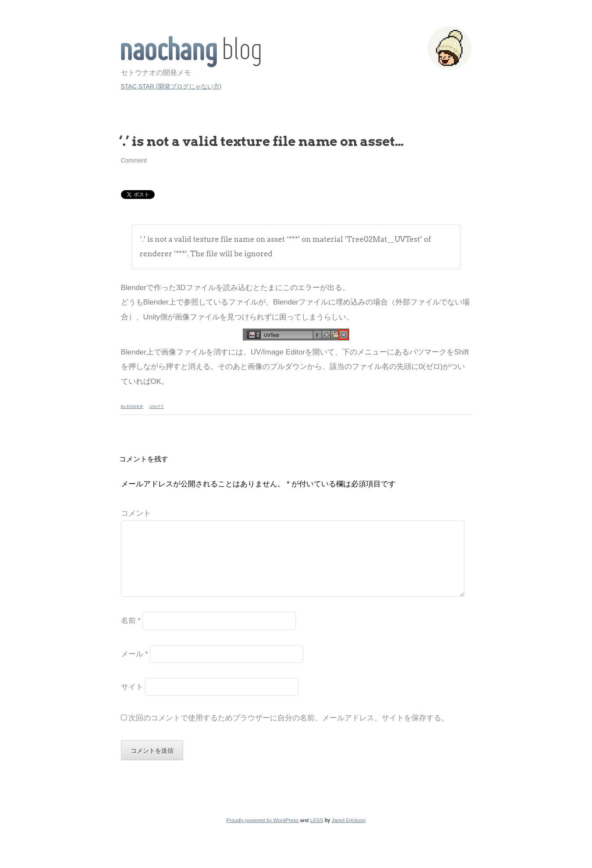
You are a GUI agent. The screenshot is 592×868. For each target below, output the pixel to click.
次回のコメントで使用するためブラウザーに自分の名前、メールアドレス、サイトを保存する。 (289, 732)
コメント (136, 513)
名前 (131, 635)
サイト (132, 701)
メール (135, 668)
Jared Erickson (349, 834)
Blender (132, 406)
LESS (317, 834)
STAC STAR (191, 52)
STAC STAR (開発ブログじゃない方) (171, 86)
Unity (157, 406)
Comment (134, 161)
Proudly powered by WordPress (262, 834)
